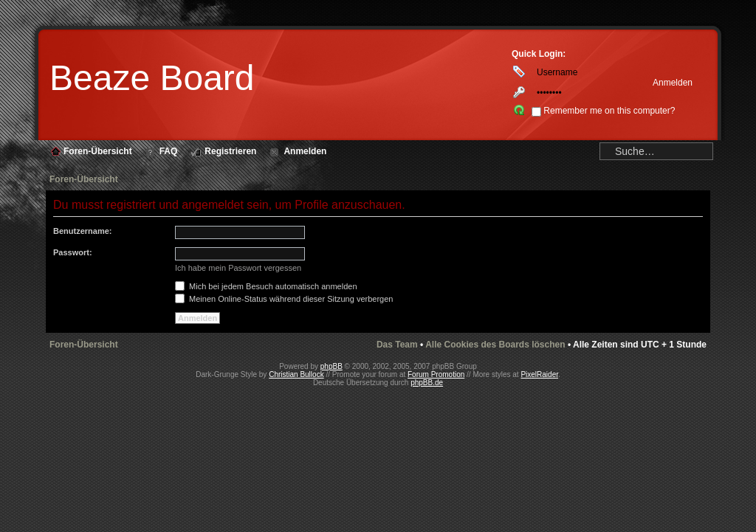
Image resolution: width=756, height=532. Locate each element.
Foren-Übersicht (84, 179)
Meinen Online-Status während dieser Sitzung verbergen (284, 299)
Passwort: (73, 252)
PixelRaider (539, 374)
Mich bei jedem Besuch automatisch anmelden (266, 286)
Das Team (397, 345)
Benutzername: (82, 231)
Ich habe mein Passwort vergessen (238, 268)
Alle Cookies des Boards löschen (495, 345)
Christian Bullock (296, 374)
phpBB (331, 366)
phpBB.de (427, 383)
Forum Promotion (436, 374)
